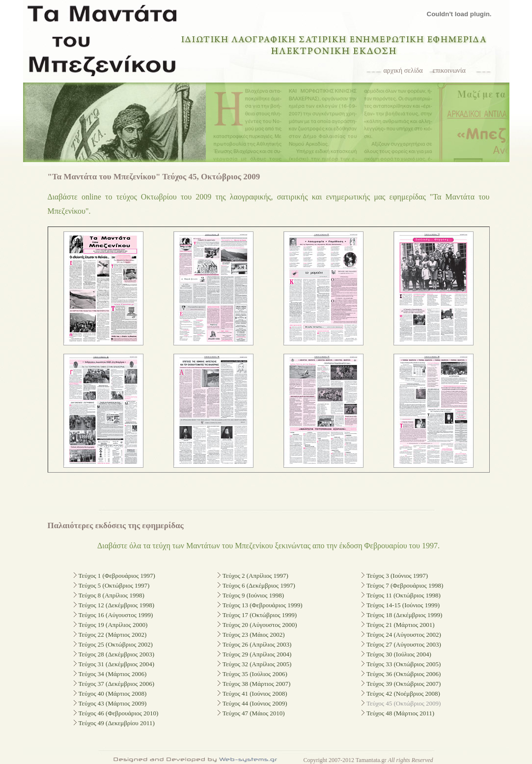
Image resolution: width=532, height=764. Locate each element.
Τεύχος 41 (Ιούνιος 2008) (255, 693)
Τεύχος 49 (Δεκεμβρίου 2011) (117, 723)
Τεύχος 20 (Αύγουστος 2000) (260, 625)
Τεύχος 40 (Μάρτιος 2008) (113, 693)
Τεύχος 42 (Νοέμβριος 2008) (403, 693)
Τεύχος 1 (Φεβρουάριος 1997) (117, 576)
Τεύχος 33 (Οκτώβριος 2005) (404, 664)
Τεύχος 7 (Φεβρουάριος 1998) (405, 585)
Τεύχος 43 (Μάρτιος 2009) (113, 703)
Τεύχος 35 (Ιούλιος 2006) (255, 674)
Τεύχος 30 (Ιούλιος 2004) (399, 654)
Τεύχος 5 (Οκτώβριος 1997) (114, 585)
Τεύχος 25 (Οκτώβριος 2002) (116, 644)
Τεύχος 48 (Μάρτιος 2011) (400, 713)
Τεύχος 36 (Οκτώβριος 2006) (404, 674)
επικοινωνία (449, 71)
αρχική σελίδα (403, 71)
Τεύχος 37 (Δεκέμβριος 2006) (117, 684)
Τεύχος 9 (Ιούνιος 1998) (253, 595)
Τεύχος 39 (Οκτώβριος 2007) (404, 684)
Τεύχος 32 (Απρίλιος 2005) (257, 664)
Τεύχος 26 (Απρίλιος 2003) (257, 644)
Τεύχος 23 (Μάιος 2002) (254, 635)
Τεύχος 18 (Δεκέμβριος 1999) (405, 615)
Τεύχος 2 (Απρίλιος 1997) (255, 576)
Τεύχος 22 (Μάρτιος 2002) (113, 635)
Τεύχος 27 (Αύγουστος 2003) (404, 644)
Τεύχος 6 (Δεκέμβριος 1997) (259, 585)
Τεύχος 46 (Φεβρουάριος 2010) (119, 713)
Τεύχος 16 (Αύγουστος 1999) (116, 615)
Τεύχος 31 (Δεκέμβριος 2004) (117, 664)
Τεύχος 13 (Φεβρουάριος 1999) (263, 605)
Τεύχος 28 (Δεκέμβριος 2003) (117, 654)
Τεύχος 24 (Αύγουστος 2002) (404, 635)
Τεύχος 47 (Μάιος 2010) (254, 713)
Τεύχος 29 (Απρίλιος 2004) (257, 654)
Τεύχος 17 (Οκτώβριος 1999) (260, 615)
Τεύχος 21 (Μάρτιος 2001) (401, 625)
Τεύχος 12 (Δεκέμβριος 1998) (117, 605)
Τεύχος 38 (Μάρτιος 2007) (257, 684)
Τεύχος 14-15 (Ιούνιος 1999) (403, 605)
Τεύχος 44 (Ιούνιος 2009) (255, 703)
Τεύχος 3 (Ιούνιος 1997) (397, 576)
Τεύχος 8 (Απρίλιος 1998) (112, 595)
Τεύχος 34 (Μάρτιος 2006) (113, 674)
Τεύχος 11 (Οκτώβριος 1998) (404, 595)
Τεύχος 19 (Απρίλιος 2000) (113, 625)
